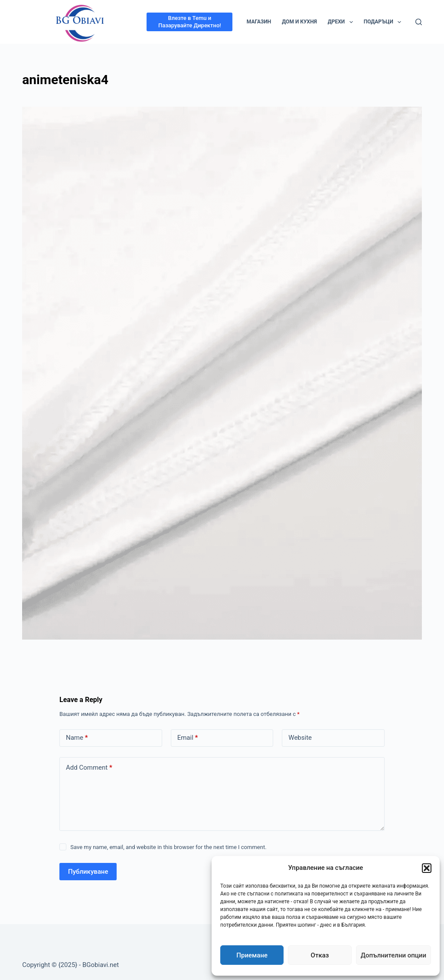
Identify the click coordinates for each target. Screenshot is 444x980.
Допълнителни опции (393, 955)
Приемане (252, 955)
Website (300, 738)
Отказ (320, 955)
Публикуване (88, 872)
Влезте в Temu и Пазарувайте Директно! (190, 22)
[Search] (419, 22)
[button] (427, 868)
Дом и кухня (299, 22)
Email (188, 738)
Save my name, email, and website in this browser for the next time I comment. (168, 847)
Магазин (259, 22)
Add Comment (89, 768)
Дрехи (342, 22)
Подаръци (384, 22)
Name (77, 738)
